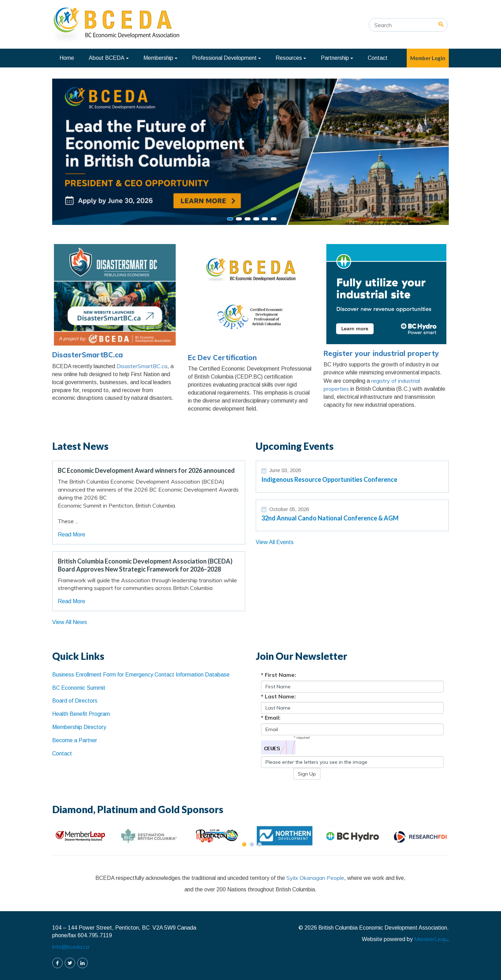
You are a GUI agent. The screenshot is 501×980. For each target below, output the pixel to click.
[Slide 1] (239, 219)
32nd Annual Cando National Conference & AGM (330, 518)
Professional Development (226, 58)
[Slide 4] (265, 219)
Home (67, 58)
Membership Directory (79, 727)
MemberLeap (431, 939)
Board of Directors (75, 701)
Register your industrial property (381, 353)
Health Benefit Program (81, 714)
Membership (160, 58)
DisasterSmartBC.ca (88, 355)
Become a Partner (75, 740)
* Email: (271, 718)
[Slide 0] (230, 219)
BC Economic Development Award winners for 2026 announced (146, 470)
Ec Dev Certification (222, 358)
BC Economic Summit (79, 688)
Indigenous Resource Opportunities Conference (329, 479)
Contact (378, 58)
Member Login (428, 58)
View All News (70, 622)
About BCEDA (109, 58)
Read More (71, 534)
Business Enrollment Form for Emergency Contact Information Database (141, 675)
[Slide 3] (256, 219)
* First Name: (279, 675)
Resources (291, 58)
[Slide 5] (274, 219)
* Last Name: (278, 696)
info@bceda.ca (71, 947)
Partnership (337, 58)
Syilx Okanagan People (315, 878)
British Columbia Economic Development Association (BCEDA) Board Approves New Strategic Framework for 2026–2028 (145, 565)
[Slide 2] (248, 219)
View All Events (275, 542)
